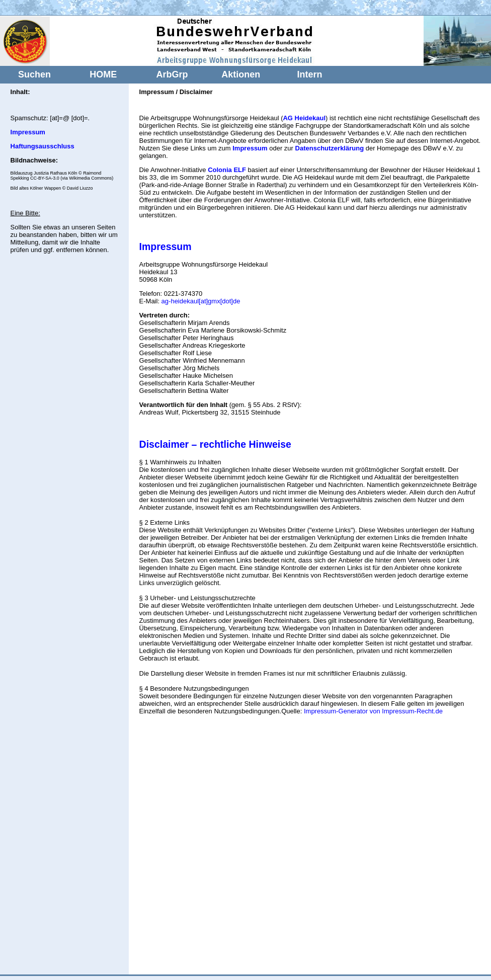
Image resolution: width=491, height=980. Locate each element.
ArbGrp (172, 74)
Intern (310, 74)
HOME (103, 74)
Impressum (166, 247)
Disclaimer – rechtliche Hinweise (215, 444)
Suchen (34, 74)
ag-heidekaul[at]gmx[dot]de (201, 301)
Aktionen (241, 74)
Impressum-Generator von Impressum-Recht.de (373, 711)
